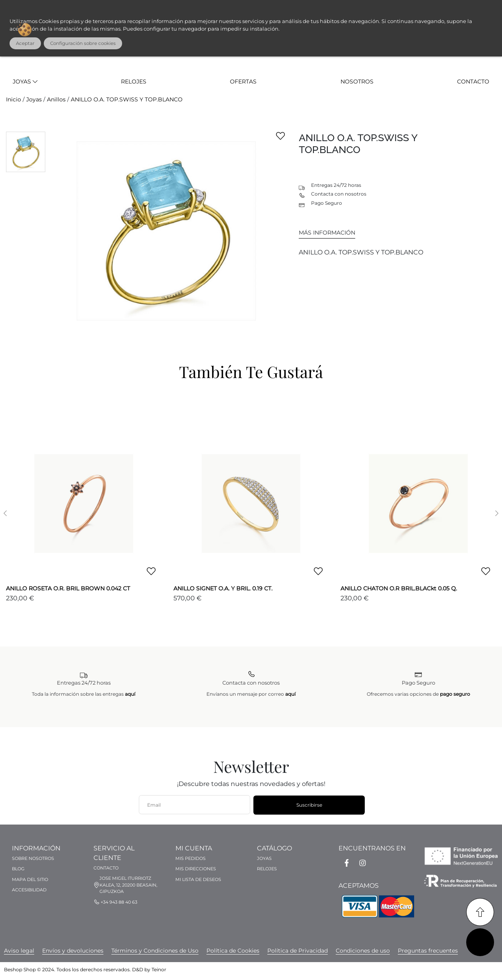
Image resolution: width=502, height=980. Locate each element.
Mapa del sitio (30, 879)
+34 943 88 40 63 (119, 902)
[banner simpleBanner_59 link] (428, 951)
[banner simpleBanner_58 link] (19, 951)
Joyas (25, 82)
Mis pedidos (191, 858)
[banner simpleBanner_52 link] (298, 951)
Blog (18, 869)
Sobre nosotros (33, 858)
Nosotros (357, 82)
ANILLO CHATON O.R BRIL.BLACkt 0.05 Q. (399, 588)
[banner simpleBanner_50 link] (73, 951)
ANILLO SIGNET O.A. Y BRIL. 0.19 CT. (223, 588)
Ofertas (243, 82)
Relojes (134, 82)
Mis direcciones (196, 869)
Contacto (473, 82)
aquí (130, 694)
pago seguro (455, 694)
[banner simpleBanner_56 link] (363, 951)
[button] (5, 513)
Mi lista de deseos (198, 879)
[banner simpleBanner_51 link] (155, 951)
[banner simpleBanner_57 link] (233, 951)
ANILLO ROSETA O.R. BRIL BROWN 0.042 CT (68, 588)
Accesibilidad (29, 890)
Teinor (159, 969)
